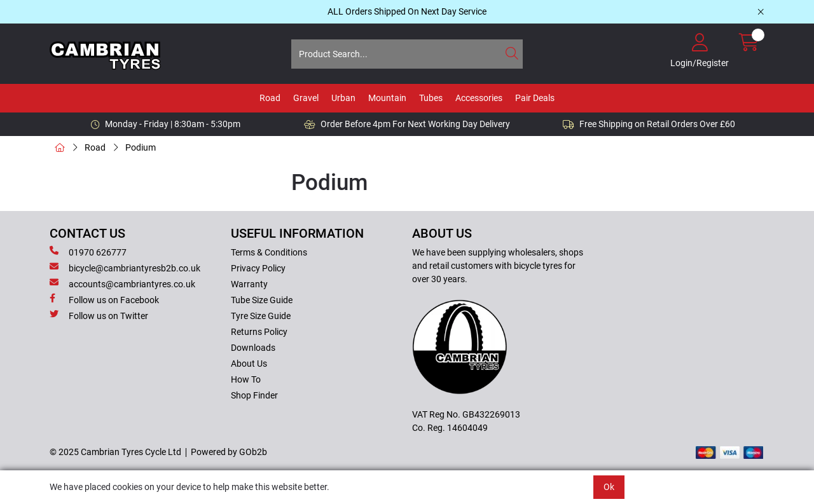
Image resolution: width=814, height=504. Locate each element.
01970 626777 (88, 252)
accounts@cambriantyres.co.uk (122, 283)
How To (246, 379)
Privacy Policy (258, 268)
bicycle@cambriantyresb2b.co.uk (125, 268)
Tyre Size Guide (261, 316)
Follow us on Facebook (104, 299)
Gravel (306, 98)
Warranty (249, 284)
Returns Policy (259, 332)
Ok (609, 487)
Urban (343, 98)
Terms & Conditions (269, 252)
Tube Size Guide (262, 300)
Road (270, 98)
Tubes (431, 98)
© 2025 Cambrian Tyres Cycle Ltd (115, 452)
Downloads (253, 348)
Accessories (479, 98)
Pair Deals (535, 98)
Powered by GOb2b (229, 452)
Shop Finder (254, 395)
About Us (249, 364)
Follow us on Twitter (99, 315)
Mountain (387, 98)
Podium (141, 147)
